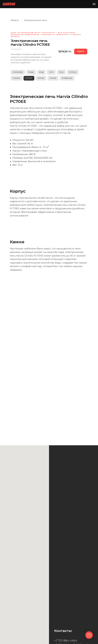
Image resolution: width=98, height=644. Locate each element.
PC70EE (29, 79)
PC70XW (75, 72)
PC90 (63, 72)
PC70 (53, 72)
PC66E (32, 72)
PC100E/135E (18, 72)
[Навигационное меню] (94, 4)
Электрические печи (35, 20)
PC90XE (54, 79)
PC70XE (42, 79)
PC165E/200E (69, 79)
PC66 (42, 72)
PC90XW (17, 79)
